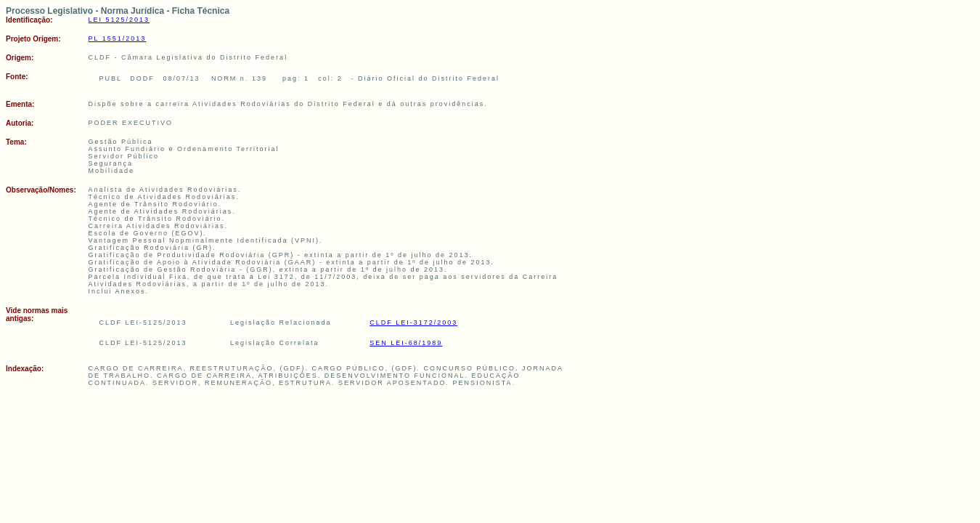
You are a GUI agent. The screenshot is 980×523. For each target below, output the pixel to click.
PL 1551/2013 (118, 38)
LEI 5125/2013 (119, 20)
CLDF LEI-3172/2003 (413, 323)
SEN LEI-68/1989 (406, 343)
